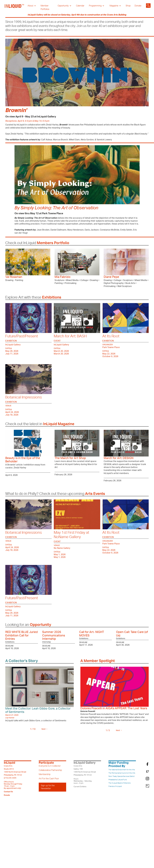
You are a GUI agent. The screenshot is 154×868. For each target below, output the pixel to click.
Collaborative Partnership (50, 770)
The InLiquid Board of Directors (120, 783)
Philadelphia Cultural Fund (118, 780)
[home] (14, 7)
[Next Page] (44, 729)
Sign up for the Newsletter (48, 787)
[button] (32, 6)
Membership (45, 774)
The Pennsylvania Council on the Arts (122, 773)
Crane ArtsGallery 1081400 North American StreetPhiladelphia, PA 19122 (85, 770)
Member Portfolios (45, 7)
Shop (128, 6)
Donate (138, 6)
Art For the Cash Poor (49, 779)
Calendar (80, 6)
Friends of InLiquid (115, 786)
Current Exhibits (80, 787)
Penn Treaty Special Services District (122, 776)
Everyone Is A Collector (50, 766)
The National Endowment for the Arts (122, 770)
